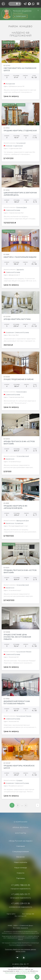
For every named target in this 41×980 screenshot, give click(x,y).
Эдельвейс (20, 270)
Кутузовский (21, 143)
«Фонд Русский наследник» (21, 841)
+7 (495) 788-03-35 (20, 885)
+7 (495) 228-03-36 (20, 904)
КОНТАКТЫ (21, 833)
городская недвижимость (21, 889)
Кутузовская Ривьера (24, 652)
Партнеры (20, 878)
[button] (4, 52)
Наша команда (20, 868)
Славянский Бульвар (13, 210)
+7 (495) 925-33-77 (21, 894)
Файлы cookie (21, 951)
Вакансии (20, 857)
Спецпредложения (20, 852)
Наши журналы (21, 862)
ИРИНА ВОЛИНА (20, 828)
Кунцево (20, 780)
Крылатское (10, 459)
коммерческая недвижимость (21, 907)
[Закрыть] (38, 10)
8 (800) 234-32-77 (20, 964)
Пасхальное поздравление (22, 11)
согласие (23, 971)
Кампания (21, 846)
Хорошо (20, 977)
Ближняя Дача (22, 207)
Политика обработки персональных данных (21, 949)
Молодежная (10, 84)
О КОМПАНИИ (20, 822)
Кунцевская (10, 332)
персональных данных (14, 973)
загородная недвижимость (20, 898)
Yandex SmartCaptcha (24, 943)
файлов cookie (30, 973)
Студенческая (18, 146)
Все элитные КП (20, 916)
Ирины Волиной (18, 13)
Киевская (9, 146)
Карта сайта (11, 914)
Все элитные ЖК (28, 914)
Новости (20, 873)
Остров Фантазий (23, 456)
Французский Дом (23, 521)
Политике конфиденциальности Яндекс (20, 945)
